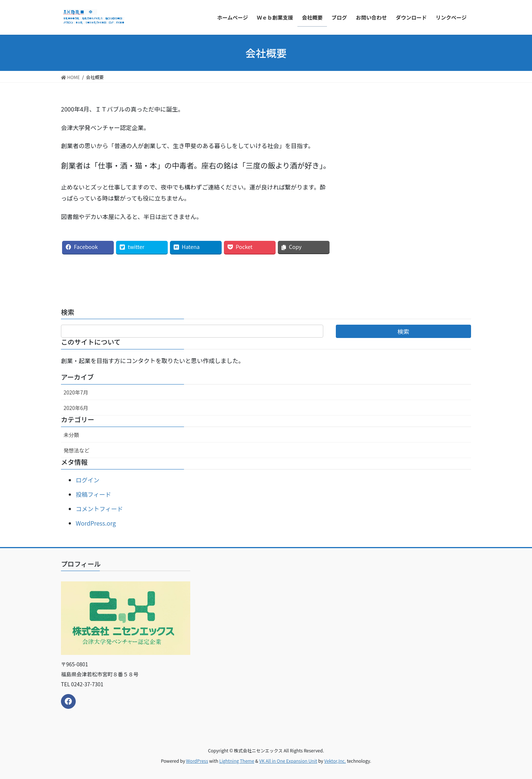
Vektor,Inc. (335, 761)
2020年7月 (76, 392)
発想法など (76, 450)
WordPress (197, 761)
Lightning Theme (237, 761)
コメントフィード (99, 509)
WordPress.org (96, 523)
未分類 (71, 435)
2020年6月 (76, 408)
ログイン (88, 480)
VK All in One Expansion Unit (288, 761)
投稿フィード (93, 494)
